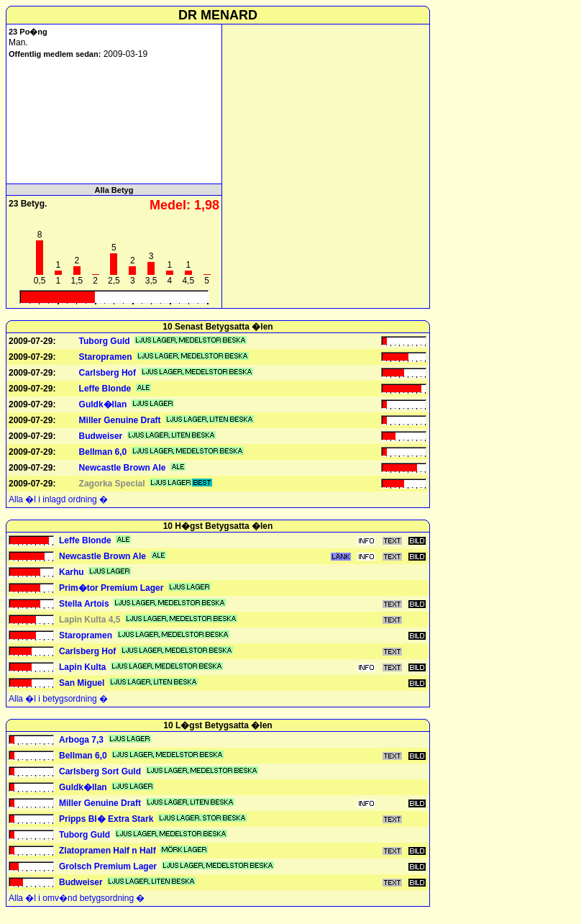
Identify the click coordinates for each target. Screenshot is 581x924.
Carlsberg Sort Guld (100, 771)
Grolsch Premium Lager (108, 866)
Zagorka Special (112, 484)
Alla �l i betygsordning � (58, 699)
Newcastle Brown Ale (123, 468)
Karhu (72, 572)
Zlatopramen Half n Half (107, 851)
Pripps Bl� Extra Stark (106, 819)
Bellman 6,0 (103, 452)
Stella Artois (84, 604)
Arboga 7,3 (81, 740)
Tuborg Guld (105, 341)
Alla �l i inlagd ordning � (58, 499)
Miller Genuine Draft (120, 420)
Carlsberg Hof (107, 373)
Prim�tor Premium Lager (111, 588)
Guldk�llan (103, 404)
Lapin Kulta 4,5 (90, 620)
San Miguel (82, 683)
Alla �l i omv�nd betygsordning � (77, 898)
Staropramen (106, 357)
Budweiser (101, 436)
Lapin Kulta (82, 667)
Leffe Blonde (105, 389)
